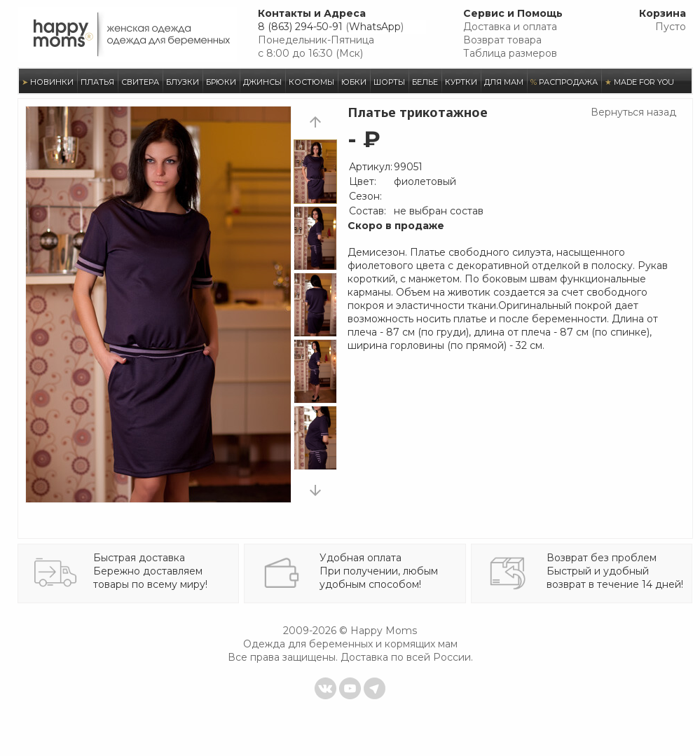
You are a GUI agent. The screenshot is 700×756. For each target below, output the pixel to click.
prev (315, 122)
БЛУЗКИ (183, 82)
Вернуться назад (633, 112)
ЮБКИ (354, 82)
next (315, 490)
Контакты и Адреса (312, 13)
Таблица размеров (510, 53)
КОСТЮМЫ (311, 82)
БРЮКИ (221, 82)
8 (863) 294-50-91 (300, 27)
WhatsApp (375, 27)
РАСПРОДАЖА (564, 82)
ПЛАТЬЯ (97, 82)
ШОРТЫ (389, 82)
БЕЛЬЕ (425, 82)
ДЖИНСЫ (262, 82)
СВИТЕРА (140, 82)
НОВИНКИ (48, 82)
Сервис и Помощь (513, 13)
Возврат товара (502, 40)
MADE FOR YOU (639, 82)
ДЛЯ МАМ (504, 82)
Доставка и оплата (510, 27)
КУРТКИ (461, 82)
